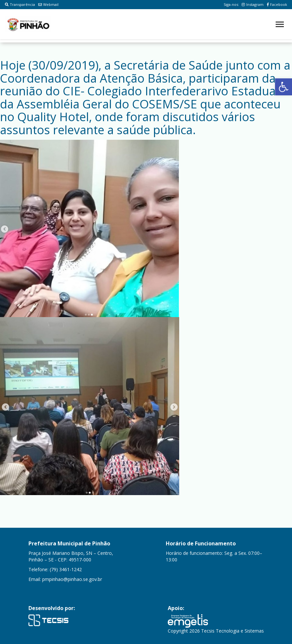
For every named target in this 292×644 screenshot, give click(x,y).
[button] (283, 87)
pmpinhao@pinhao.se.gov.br (72, 579)
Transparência (20, 4)
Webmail (48, 4)
